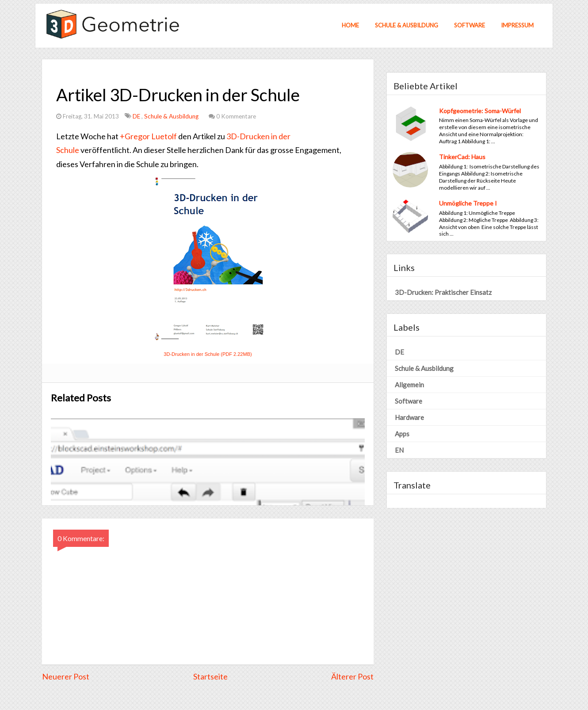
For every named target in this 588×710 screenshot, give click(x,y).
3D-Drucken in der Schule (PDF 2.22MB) (208, 354)
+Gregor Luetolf (148, 136)
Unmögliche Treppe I (468, 203)
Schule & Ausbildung (407, 25)
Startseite (210, 676)
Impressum (517, 25)
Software (470, 25)
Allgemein (409, 385)
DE (137, 116)
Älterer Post (352, 676)
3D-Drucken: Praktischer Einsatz (443, 292)
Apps (402, 434)
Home (350, 25)
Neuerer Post (66, 676)
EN (399, 450)
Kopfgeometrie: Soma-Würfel (480, 111)
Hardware (409, 417)
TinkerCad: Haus (462, 157)
